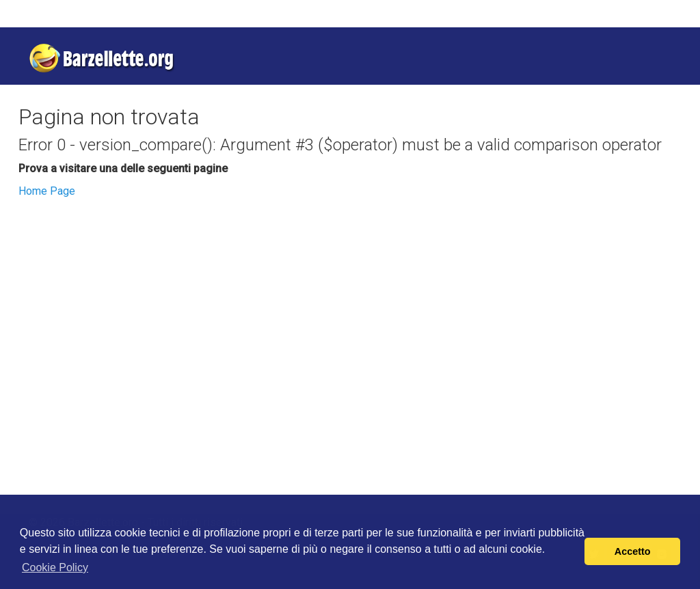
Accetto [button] (633, 551)
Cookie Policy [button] (55, 567)
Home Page (47, 191)
